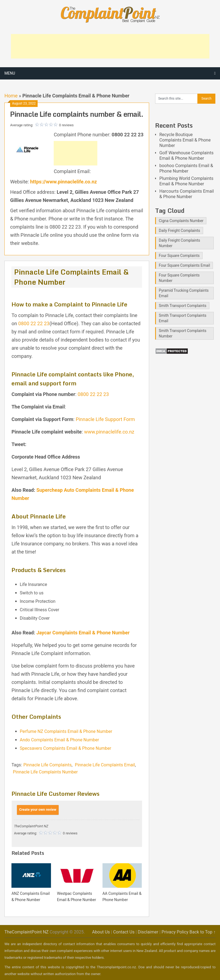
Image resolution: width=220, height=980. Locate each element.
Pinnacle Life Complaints (48, 765)
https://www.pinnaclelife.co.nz (63, 182)
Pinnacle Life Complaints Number (45, 772)
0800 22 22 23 (34, 323)
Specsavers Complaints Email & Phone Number (66, 748)
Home (11, 96)
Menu (10, 73)
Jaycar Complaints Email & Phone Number (83, 633)
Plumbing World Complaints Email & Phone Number (186, 181)
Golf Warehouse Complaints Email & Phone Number (186, 156)
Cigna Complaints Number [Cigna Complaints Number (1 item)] (181, 221)
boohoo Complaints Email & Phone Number (186, 168)
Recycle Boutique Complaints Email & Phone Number (185, 140)
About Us (101, 932)
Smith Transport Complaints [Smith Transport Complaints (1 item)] (183, 306)
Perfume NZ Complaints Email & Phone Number (66, 731)
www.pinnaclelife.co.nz (109, 432)
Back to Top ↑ (203, 932)
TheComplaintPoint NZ (26, 932)
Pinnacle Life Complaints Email (105, 765)
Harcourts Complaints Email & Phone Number (186, 194)
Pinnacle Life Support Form (105, 419)
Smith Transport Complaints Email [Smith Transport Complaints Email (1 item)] (183, 318)
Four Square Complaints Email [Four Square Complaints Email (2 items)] (184, 265)
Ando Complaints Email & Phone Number (60, 740)
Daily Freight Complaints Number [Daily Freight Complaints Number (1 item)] (179, 243)
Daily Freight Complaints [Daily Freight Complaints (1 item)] (179, 231)
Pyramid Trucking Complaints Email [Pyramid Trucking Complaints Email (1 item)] (184, 293)
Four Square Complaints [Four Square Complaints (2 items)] (179, 256)
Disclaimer (148, 932)
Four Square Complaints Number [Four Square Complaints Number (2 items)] (179, 278)
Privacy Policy (175, 932)
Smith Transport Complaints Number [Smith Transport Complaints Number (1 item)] (183, 333)
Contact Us (124, 932)
